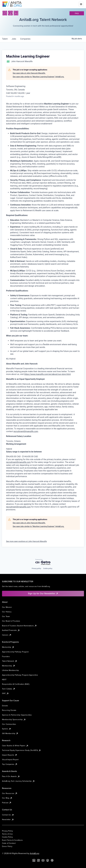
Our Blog (7, 798)
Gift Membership (10, 733)
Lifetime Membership (10, 670)
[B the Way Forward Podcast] (52, 860)
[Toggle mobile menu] (81, 4)
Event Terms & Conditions (12, 840)
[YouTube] (43, 860)
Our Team (6, 616)
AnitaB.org (35, 853)
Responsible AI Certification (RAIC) (16, 684)
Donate (5, 706)
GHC (5, 693)
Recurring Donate (9, 710)
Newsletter (8, 819)
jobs (14, 39)
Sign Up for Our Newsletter (43, 593)
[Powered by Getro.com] (43, 562)
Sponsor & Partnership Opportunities (17, 715)
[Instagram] (5, 13)
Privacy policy (36, 568)
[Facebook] (10, 13)
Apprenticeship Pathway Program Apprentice (20, 675)
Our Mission (7, 607)
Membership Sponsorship (14, 719)
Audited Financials (11, 630)
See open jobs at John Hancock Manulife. (29, 73)
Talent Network (10, 661)
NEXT (4, 680)
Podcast (7, 803)
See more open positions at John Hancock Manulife (26, 541)
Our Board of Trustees (11, 621)
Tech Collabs (9, 689)
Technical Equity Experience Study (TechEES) (21, 750)
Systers (7, 729)
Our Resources (10, 793)
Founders (6, 656)
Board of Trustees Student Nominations (19, 626)
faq (77, 13)
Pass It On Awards (11, 776)
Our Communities (9, 724)
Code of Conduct (9, 843)
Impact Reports (10, 755)
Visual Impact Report (10, 759)
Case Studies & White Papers (15, 746)
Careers (7, 635)
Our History (7, 612)
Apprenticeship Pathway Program (15, 652)
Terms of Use (7, 834)
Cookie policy (48, 568)
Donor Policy (7, 846)
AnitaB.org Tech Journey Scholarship (18, 781)
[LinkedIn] (16, 13)
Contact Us (8, 815)
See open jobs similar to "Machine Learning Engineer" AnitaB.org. (38, 77)
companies (25, 39)
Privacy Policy (7, 831)
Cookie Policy (7, 837)
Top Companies (10, 764)
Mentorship (8, 647)
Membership (9, 666)
